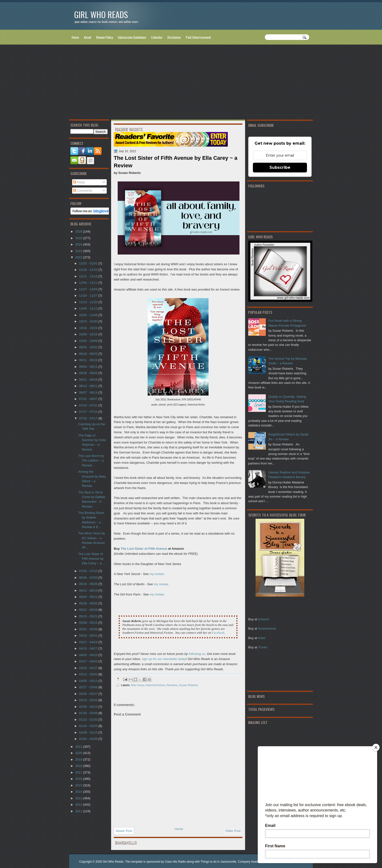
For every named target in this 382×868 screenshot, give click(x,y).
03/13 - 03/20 (89, 674)
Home (75, 37)
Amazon (263, 619)
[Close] (376, 747)
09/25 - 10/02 (89, 347)
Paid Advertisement (198, 37)
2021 (79, 747)
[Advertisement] (191, 83)
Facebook (218, 633)
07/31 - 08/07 (89, 399)
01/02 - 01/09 (89, 739)
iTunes (263, 647)
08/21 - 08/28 (89, 380)
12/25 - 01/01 (89, 263)
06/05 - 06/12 (89, 597)
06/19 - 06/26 (89, 584)
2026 (79, 231)
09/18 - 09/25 (89, 354)
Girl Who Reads (101, 14)
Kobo (262, 638)
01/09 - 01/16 (89, 732)
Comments (83, 191)
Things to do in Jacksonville (218, 862)
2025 (79, 238)
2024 (79, 244)
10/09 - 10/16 (89, 334)
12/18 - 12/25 (89, 270)
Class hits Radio (175, 862)
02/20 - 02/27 (89, 694)
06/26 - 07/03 (89, 578)
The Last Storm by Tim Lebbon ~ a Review (91, 461)
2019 (79, 759)
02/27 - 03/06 (89, 687)
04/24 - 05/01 (89, 636)
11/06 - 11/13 (89, 308)
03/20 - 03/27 (89, 668)
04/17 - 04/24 (89, 642)
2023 (79, 251)
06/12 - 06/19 (89, 590)
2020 (79, 753)
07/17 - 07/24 (89, 412)
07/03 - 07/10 (89, 571)
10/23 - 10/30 (89, 321)
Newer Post (124, 831)
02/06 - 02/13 (89, 707)
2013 (79, 798)
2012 (79, 805)
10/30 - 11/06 (89, 315)
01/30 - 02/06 (89, 713)
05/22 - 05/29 (89, 610)
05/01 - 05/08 (89, 629)
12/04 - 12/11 (89, 283)
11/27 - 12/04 (89, 289)
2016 (79, 779)
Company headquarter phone (257, 862)
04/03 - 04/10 (89, 655)
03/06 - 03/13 (89, 681)
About (88, 37)
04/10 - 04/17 (89, 648)
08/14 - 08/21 (89, 386)
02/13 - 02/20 (89, 700)
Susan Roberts (188, 685)
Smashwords (267, 628)
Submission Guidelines (132, 37)
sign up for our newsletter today (164, 659)
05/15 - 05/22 (89, 616)
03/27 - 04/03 (89, 661)
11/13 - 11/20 (89, 302)
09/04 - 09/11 (89, 367)
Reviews (172, 685)
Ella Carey (138, 685)
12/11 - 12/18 (89, 276)
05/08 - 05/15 (89, 623)
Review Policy (105, 37)
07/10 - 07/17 (89, 418)
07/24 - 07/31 (89, 405)
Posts (79, 182)
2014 (79, 792)
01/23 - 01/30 (89, 720)
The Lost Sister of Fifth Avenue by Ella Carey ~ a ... (92, 559)
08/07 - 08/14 (89, 392)
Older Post (233, 831)
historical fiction (155, 685)
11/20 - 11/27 (89, 296)
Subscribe (280, 167)
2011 (79, 811)
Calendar (157, 37)
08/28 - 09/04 (89, 373)
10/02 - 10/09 (89, 341)
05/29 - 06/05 (89, 603)
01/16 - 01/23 (89, 726)
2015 (79, 785)
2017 (79, 772)
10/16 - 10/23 (89, 328)
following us (197, 654)
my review (157, 574)
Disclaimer (174, 37)
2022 (79, 257)
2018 (79, 766)
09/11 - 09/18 (89, 360)
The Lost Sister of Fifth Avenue (144, 549)
